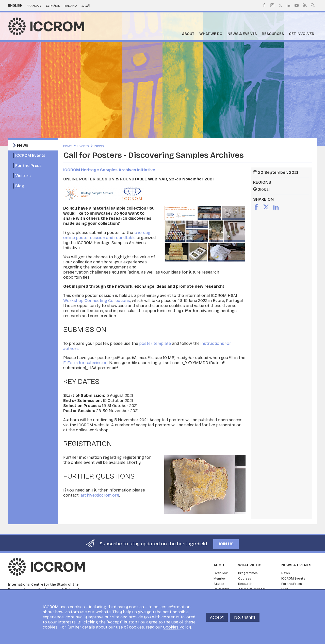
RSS (305, 5)
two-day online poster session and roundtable (107, 235)
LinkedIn (288, 5)
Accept (217, 617)
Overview (221, 573)
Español (53, 6)
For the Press (28, 166)
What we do (211, 34)
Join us (226, 544)
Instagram (272, 5)
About (188, 34)
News (23, 145)
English (15, 6)
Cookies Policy (177, 627)
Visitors (23, 176)
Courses (245, 579)
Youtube (297, 5)
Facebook (264, 5)
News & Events (242, 34)
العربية (85, 6)
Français (34, 6)
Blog (20, 186)
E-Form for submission (85, 363)
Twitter (280, 5)
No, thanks (245, 617)
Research (245, 584)
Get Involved (302, 34)
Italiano (70, 6)
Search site (313, 5)
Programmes (248, 573)
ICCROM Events (30, 155)
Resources (273, 34)
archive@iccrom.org (100, 495)
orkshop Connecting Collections (99, 301)
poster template (155, 343)
